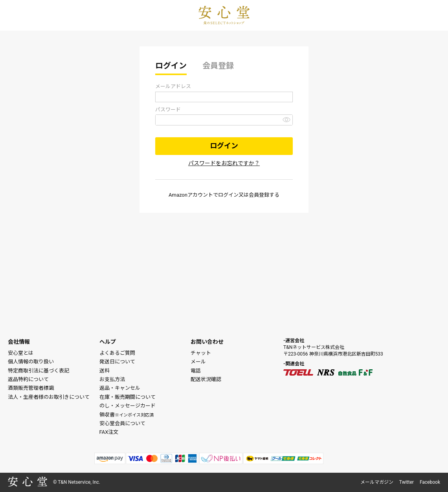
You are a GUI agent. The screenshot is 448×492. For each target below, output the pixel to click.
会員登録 (218, 66)
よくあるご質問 (117, 353)
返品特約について (28, 379)
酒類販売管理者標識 (31, 388)
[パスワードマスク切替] (286, 119)
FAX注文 (109, 432)
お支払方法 (112, 379)
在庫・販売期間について (128, 397)
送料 (105, 371)
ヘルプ (108, 342)
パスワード (168, 110)
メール (198, 362)
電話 (196, 371)
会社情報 (19, 342)
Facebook (430, 482)
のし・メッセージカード (128, 406)
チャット (201, 353)
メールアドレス (173, 86)
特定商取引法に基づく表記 (39, 371)
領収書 (127, 415)
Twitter (407, 482)
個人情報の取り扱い (31, 362)
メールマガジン (377, 482)
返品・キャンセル (120, 388)
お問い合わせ (207, 342)
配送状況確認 (206, 379)
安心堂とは (21, 353)
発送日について (117, 362)
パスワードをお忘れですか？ (224, 163)
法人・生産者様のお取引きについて (49, 397)
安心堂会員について (122, 423)
